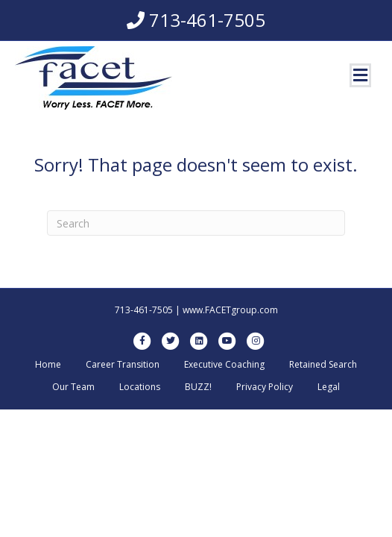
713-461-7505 (207, 20)
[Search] (196, 223)
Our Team (73, 387)
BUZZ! (198, 387)
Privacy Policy (265, 387)
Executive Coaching (224, 364)
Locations (140, 387)
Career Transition (123, 364)
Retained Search (323, 364)
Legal (329, 387)
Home (48, 364)
